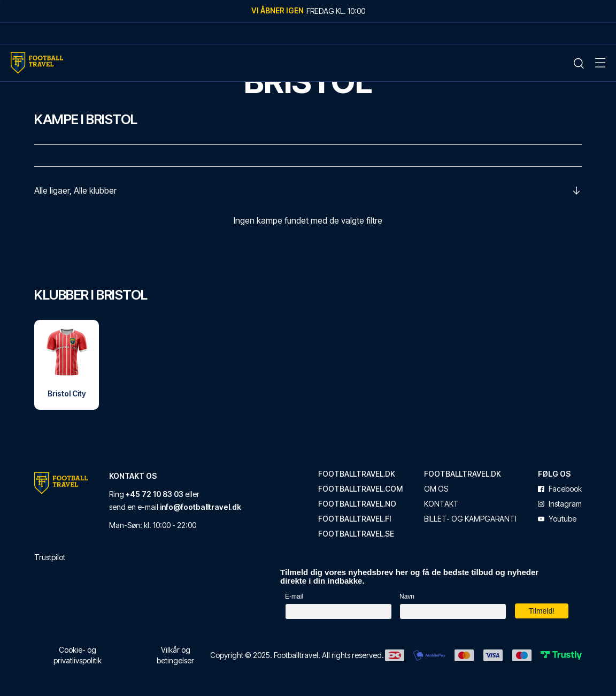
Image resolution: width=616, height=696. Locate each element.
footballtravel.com (360, 489)
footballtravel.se (356, 534)
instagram (560, 504)
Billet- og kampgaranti (470, 519)
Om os (436, 489)
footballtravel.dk (357, 474)
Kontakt (441, 504)
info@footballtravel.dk (201, 507)
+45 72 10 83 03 (155, 494)
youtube (557, 519)
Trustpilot (50, 557)
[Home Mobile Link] (37, 63)
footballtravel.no (357, 504)
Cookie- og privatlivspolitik (78, 655)
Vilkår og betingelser (175, 655)
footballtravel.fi (355, 519)
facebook (560, 489)
